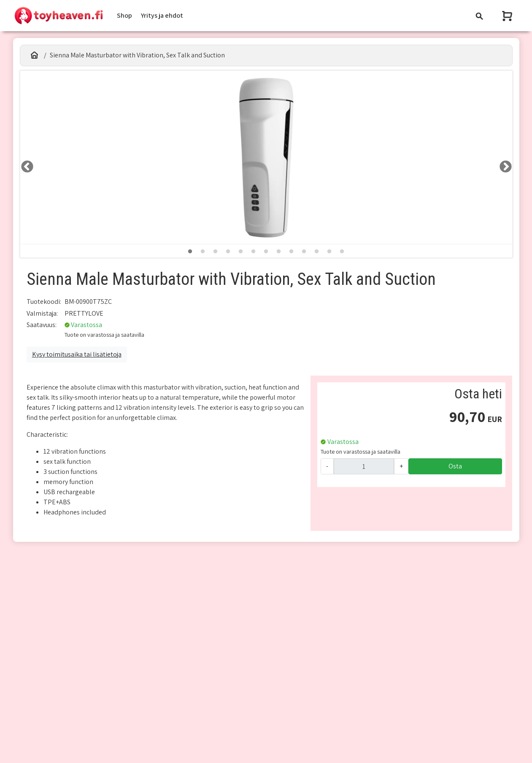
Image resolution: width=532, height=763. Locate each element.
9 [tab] (292, 252)
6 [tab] (254, 252)
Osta (455, 466)
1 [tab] (190, 252)
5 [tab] (241, 252)
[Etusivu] (35, 55)
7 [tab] (266, 252)
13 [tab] (342, 252)
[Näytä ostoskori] (508, 16)
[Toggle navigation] (479, 16)
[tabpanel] (266, 158)
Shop (124, 15)
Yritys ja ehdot (162, 15)
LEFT (24, 164)
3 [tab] (216, 252)
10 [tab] (304, 252)
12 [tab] (329, 252)
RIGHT (503, 164)
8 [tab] (279, 252)
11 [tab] (317, 252)
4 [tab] (228, 252)
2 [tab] (203, 252)
